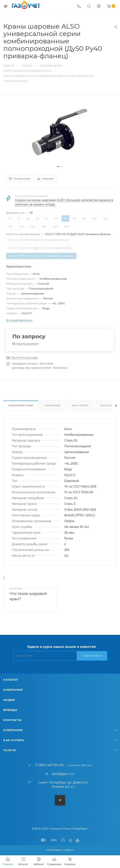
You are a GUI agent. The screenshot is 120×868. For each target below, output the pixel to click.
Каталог (11, 680)
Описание (52, 406)
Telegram (60, 800)
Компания (13, 690)
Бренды (10, 710)
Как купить (80, 406)
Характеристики (21, 406)
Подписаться (92, 656)
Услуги (10, 750)
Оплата (106, 406)
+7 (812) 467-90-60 (49, 765)
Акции (9, 700)
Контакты (12, 720)
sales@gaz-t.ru (63, 774)
